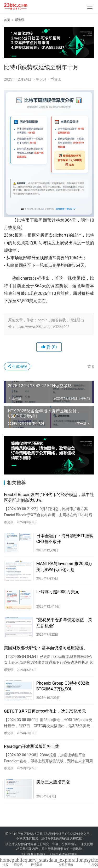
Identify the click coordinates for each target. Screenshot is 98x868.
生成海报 (17, 366)
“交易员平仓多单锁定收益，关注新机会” (64, 623)
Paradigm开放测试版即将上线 (32, 746)
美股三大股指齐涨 (53, 782)
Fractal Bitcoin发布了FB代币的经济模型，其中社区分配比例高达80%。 (49, 497)
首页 (7, 20)
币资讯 (56, 79)
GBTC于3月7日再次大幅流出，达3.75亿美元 (45, 711)
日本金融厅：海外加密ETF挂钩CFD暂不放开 (65, 539)
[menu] (90, 7)
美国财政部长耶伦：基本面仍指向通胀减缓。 (46, 648)
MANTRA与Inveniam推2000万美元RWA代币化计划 (64, 566)
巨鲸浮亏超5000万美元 (58, 592)
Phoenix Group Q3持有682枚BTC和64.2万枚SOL (63, 686)
